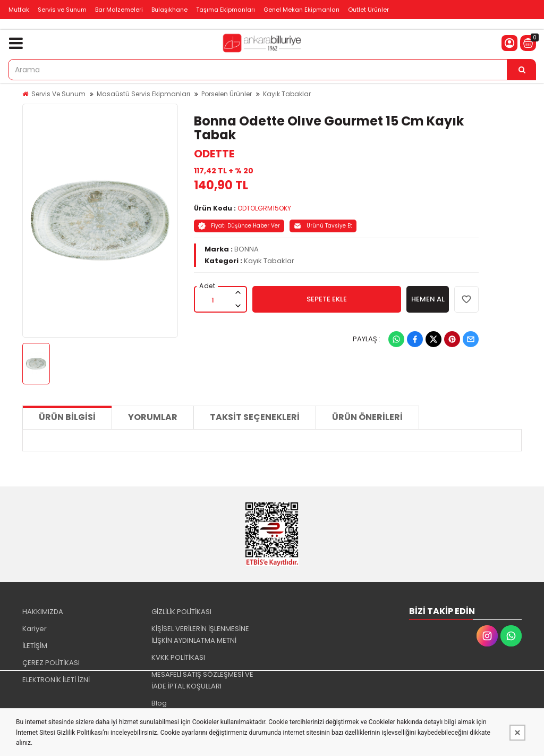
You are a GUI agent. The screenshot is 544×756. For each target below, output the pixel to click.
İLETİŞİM (35, 646)
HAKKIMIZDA (43, 612)
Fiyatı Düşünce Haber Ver (239, 226)
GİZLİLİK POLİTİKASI (181, 612)
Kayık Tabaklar (287, 94)
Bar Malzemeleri (119, 10)
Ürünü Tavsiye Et (323, 226)
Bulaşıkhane (169, 10)
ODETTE (214, 154)
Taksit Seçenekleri (255, 417)
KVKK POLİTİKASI (178, 657)
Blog (159, 703)
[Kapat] (517, 733)
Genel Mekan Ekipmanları (301, 10)
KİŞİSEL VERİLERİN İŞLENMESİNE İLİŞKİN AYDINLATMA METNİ (200, 635)
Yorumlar (153, 417)
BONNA (246, 249)
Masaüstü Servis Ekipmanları (143, 94)
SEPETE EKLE (327, 299)
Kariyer (35, 629)
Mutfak (19, 10)
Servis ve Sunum (62, 10)
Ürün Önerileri (367, 417)
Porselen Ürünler (227, 94)
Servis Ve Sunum (58, 94)
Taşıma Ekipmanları (226, 10)
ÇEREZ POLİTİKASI (51, 663)
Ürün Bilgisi (67, 417)
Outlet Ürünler (368, 10)
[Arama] (522, 70)
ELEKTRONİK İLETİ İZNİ (56, 680)
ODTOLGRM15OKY (264, 208)
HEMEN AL (428, 299)
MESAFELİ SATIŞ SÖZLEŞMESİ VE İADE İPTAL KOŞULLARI (202, 680)
